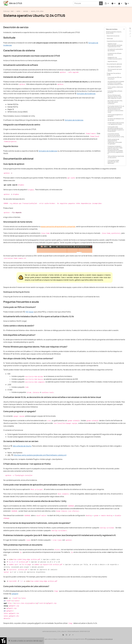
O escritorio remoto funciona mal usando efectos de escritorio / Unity (116, 135)
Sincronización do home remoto (115, 70)
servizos (26, 11)
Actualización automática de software (115, 50)
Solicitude (110, 38)
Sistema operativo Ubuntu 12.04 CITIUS (114, 32)
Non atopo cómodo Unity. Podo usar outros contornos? (115, 102)
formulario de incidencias (86, 93)
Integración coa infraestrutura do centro (115, 58)
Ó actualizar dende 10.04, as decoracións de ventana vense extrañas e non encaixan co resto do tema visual (116, 109)
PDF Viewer (30, 312)
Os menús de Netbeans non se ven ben (116, 119)
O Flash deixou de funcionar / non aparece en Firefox (116, 123)
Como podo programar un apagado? (115, 115)
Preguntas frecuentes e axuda (114, 74)
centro (18, 11)
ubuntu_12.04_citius (37, 11)
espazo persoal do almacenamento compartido (58, 226)
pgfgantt (15, 594)
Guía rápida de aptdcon (114, 67)
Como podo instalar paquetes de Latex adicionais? (113, 162)
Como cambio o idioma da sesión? (115, 88)
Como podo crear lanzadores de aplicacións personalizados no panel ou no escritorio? (116, 129)
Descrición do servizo (113, 36)
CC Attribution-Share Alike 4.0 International (100, 639)
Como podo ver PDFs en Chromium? (115, 78)
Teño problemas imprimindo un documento (116, 157)
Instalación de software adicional (115, 54)
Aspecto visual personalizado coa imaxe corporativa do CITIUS (115, 45)
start (12, 11)
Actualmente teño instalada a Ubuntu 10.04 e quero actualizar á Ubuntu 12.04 (116, 83)
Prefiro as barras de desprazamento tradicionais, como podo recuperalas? (115, 141)
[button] (107, 3)
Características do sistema (115, 41)
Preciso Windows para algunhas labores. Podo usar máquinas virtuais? (115, 96)
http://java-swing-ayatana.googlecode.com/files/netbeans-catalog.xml (40, 455)
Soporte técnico (112, 61)
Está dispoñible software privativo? (115, 92)
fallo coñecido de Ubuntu (22, 446)
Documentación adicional (114, 64)
